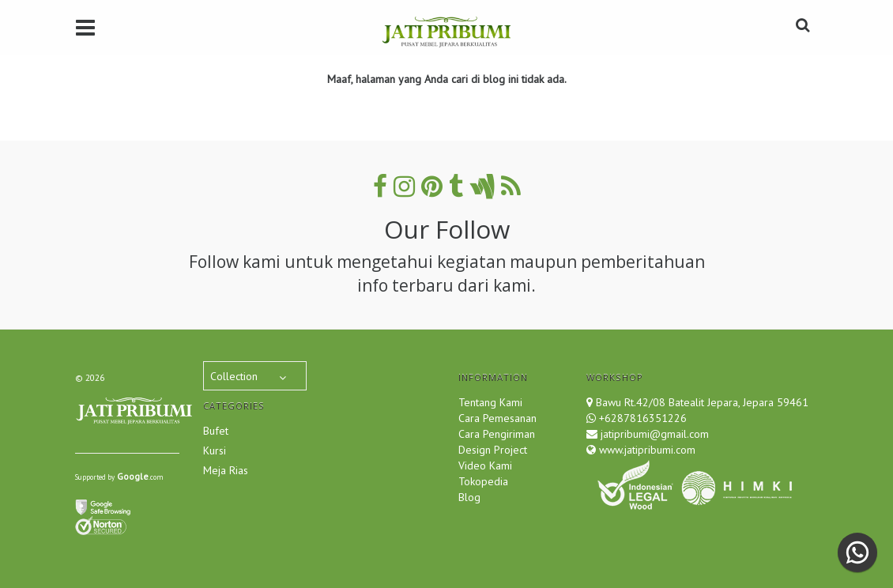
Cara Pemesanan (497, 418)
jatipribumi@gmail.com (653, 434)
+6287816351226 (643, 418)
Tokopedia (483, 481)
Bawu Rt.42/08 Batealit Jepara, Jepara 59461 (702, 402)
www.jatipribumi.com (646, 450)
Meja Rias (226, 470)
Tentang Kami (490, 402)
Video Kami (485, 465)
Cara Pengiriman (497, 434)
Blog (469, 497)
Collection (234, 376)
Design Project (493, 450)
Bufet (216, 431)
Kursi (215, 450)
